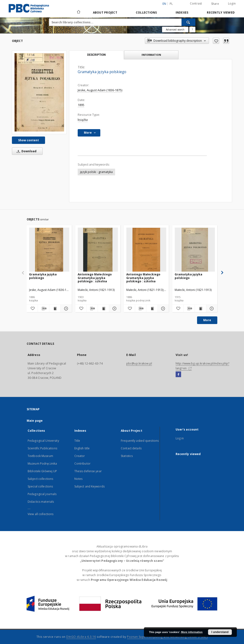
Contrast (196, 3)
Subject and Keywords (89, 486)
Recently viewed (221, 13)
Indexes (182, 13)
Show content (28, 140)
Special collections (40, 486)
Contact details (131, 448)
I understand (220, 632)
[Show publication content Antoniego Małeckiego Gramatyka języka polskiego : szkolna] (103, 309)
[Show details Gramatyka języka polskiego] (65, 309)
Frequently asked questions (140, 441)
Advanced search (175, 30)
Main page (35, 421)
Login (232, 3)
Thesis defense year (88, 471)
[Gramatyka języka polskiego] (39, 92)
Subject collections (40, 479)
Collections (146, 13)
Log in (180, 438)
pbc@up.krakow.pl (139, 363)
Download (26, 151)
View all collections (41, 514)
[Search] (188, 22)
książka (83, 120)
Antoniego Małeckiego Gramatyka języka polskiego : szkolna (95, 278)
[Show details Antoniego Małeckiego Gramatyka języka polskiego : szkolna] (114, 309)
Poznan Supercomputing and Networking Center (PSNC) (167, 637)
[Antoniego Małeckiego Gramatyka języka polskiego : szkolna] (98, 250)
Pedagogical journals (42, 494)
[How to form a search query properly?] (192, 30)
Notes (79, 479)
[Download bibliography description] (43, 309)
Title (77, 441)
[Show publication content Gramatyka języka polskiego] (55, 309)
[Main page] (78, 12)
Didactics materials (41, 502)
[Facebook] (178, 375)
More (207, 320)
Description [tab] (96, 55)
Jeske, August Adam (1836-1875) (100, 90)
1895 (81, 105)
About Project (105, 13)
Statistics (127, 456)
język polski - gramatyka (96, 172)
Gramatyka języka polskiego (43, 276)
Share (215, 4)
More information (192, 632)
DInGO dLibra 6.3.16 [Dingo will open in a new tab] (81, 637)
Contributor (82, 464)
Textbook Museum (40, 456)
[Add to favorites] (216, 41)
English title (82, 448)
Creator (80, 456)
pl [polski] (171, 4)
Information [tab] (151, 55)
